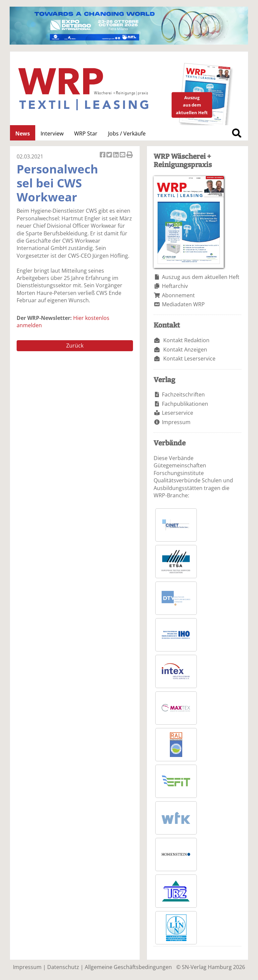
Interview (52, 133)
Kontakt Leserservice (189, 359)
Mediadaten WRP (183, 304)
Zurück (75, 346)
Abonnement (178, 295)
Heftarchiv (175, 286)
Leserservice (178, 413)
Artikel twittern (110, 155)
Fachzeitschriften (183, 394)
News (23, 133)
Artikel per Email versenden (123, 155)
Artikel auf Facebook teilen (103, 155)
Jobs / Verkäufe (127, 133)
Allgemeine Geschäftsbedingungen (128, 967)
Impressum (176, 422)
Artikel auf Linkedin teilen (116, 155)
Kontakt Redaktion (186, 340)
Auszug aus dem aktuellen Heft (201, 277)
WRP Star (86, 133)
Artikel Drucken (130, 155)
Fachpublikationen (185, 404)
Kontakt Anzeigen (185, 350)
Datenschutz (63, 967)
